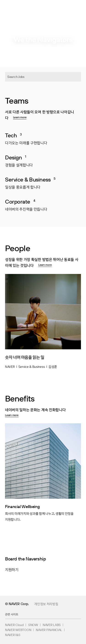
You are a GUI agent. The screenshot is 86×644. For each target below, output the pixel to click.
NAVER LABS (52, 625)
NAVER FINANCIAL (49, 630)
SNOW (33, 625)
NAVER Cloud (14, 625)
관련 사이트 (12, 614)
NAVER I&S (13, 635)
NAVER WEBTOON (18, 630)
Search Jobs (16, 77)
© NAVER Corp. (17, 604)
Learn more (20, 117)
